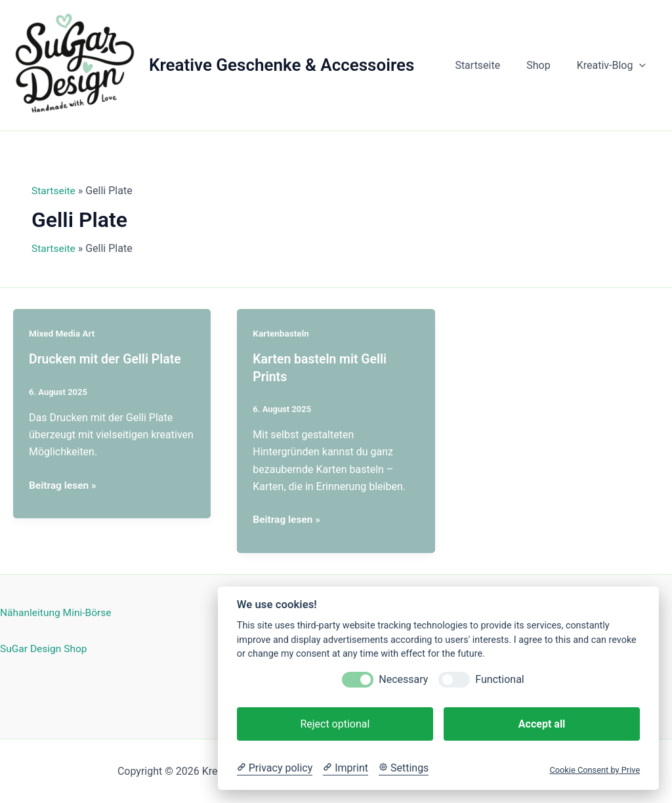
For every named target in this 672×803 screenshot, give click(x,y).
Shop (546, 65)
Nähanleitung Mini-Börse (57, 612)
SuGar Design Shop (45, 647)
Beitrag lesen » (64, 485)
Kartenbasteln (282, 333)
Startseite (491, 65)
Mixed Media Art (63, 333)
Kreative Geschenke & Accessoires (282, 65)
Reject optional (335, 724)
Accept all (542, 724)
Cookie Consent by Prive (595, 770)
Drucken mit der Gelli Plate (107, 359)
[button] (642, 66)
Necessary (403, 679)
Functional (499, 679)
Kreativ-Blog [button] (614, 66)
